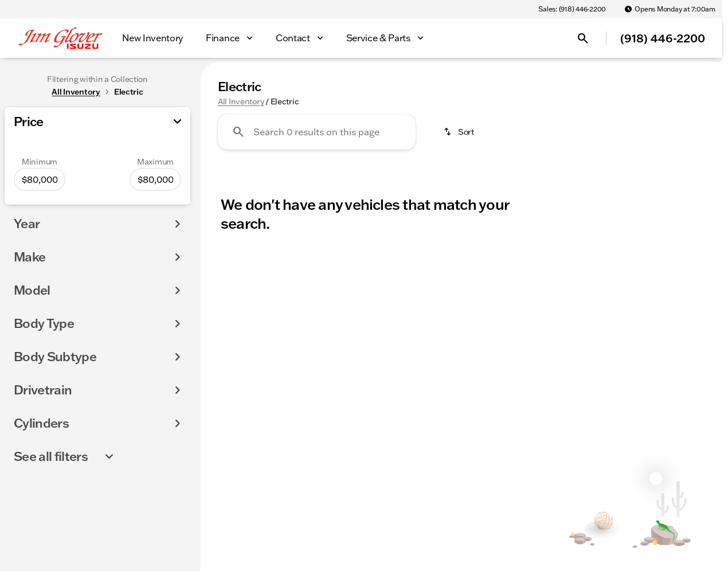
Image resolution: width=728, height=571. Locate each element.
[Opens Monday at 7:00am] (670, 9)
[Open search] (583, 38)
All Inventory (241, 101)
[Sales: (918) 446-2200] (572, 9)
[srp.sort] (460, 132)
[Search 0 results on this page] (317, 132)
